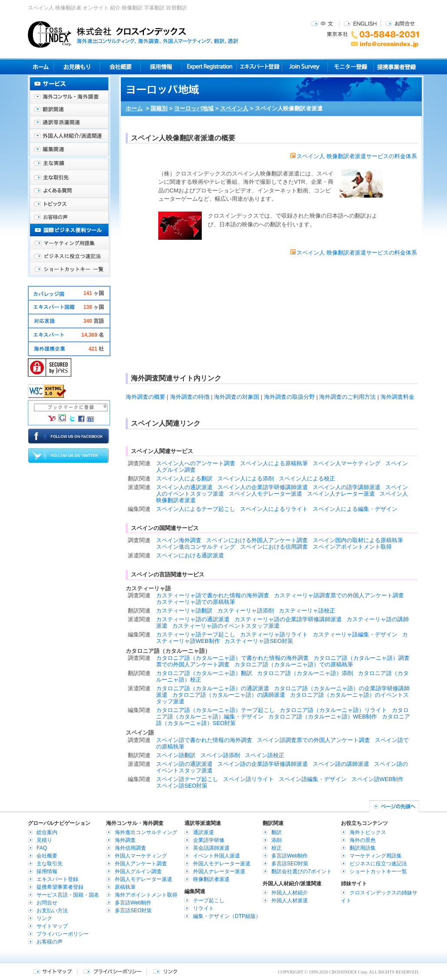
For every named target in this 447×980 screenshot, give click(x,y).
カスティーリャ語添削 (246, 611)
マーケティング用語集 (69, 243)
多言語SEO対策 (133, 910)
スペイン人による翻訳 (184, 478)
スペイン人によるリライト (274, 509)
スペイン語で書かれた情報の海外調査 (204, 740)
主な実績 (69, 165)
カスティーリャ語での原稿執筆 (196, 602)
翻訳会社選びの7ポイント (302, 871)
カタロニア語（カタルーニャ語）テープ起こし (215, 710)
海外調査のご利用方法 (347, 397)
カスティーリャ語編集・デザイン (355, 634)
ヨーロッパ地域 (194, 108)
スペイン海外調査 (179, 540)
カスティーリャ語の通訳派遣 (193, 619)
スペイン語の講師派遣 (341, 764)
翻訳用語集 (363, 848)
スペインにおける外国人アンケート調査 (257, 540)
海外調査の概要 (145, 397)
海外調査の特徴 (190, 397)
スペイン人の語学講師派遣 (347, 487)
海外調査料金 (397, 397)
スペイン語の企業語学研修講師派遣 (263, 764)
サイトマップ (52, 926)
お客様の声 (69, 217)
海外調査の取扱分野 (289, 397)
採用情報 (162, 67)
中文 (323, 23)
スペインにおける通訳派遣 (190, 555)
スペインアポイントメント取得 (352, 547)
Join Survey (305, 67)
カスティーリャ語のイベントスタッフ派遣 (226, 626)
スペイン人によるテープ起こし (196, 509)
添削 (277, 840)
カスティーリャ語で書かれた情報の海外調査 (213, 595)
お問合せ (400, 23)
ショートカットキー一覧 (69, 269)
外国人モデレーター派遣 (143, 879)
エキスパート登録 (259, 67)
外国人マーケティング (141, 856)
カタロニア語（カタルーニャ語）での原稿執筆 (294, 664)
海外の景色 (363, 840)
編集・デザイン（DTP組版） (227, 916)
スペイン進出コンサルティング (196, 547)
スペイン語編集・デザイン (313, 779)
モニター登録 (351, 67)
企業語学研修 (209, 840)
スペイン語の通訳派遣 (184, 764)
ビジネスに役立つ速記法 (69, 256)
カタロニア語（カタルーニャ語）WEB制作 (323, 717)
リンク (44, 918)
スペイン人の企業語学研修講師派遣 (263, 487)
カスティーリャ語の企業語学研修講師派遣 (288, 619)
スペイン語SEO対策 (182, 786)
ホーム (134, 108)
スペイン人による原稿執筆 (274, 463)
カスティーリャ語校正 (307, 611)
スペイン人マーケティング (347, 463)
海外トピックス (69, 204)
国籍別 (159, 108)
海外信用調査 (130, 848)
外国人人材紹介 (290, 893)
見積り (77, 67)
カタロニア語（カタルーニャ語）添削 (305, 673)
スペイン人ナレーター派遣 (341, 494)
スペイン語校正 (265, 755)
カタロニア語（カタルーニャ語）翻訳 (204, 673)
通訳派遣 (203, 832)
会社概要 (120, 67)
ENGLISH (360, 23)
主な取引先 (69, 178)
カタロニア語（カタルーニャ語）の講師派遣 (229, 695)
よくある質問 (69, 191)
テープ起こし (209, 901)
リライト (203, 908)
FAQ (42, 848)
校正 (277, 848)
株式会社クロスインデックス (133, 34)
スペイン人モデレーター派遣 (265, 494)
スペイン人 (234, 108)
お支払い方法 (52, 910)
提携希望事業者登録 (60, 887)
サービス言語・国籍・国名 (68, 895)
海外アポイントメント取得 (146, 895)
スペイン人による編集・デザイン (355, 509)
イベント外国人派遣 (217, 856)
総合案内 (47, 832)
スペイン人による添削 (246, 478)
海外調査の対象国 (237, 397)
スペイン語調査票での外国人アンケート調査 (314, 740)
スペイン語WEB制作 (378, 779)
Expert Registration (209, 67)
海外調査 (125, 840)
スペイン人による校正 (307, 478)
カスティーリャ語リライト (274, 634)
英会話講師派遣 (211, 848)
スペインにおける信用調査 (274, 547)
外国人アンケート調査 (141, 864)
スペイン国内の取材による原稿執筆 (358, 540)
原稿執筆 (125, 887)
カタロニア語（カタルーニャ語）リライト (333, 710)
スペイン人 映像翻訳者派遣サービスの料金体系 (354, 156)
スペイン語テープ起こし (187, 779)
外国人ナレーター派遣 (219, 871)
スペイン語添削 (220, 755)
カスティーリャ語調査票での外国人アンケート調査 (339, 595)
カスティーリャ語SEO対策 (259, 641)
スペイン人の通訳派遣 (184, 487)
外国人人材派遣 (290, 901)
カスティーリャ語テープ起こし (196, 634)
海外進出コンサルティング (146, 832)
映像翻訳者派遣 (211, 879)
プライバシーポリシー (63, 934)
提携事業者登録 (396, 67)
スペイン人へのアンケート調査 (196, 463)
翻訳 (277, 832)
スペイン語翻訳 (176, 755)
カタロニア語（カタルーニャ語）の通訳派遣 (213, 688)
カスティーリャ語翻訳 (184, 611)
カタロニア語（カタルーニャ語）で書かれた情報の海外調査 (232, 658)
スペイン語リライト (249, 779)
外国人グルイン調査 (138, 871)
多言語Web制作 (133, 903)
